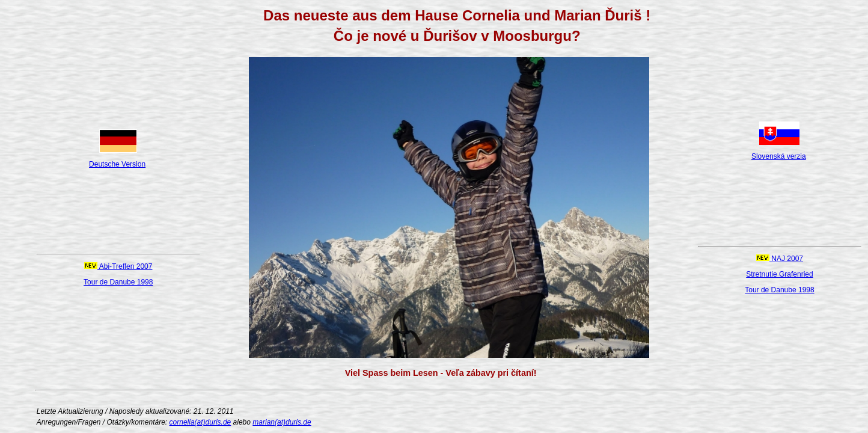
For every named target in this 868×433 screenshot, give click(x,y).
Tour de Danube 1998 (118, 282)
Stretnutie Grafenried (779, 274)
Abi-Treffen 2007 (118, 266)
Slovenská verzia (779, 156)
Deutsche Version (117, 164)
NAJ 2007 (780, 259)
